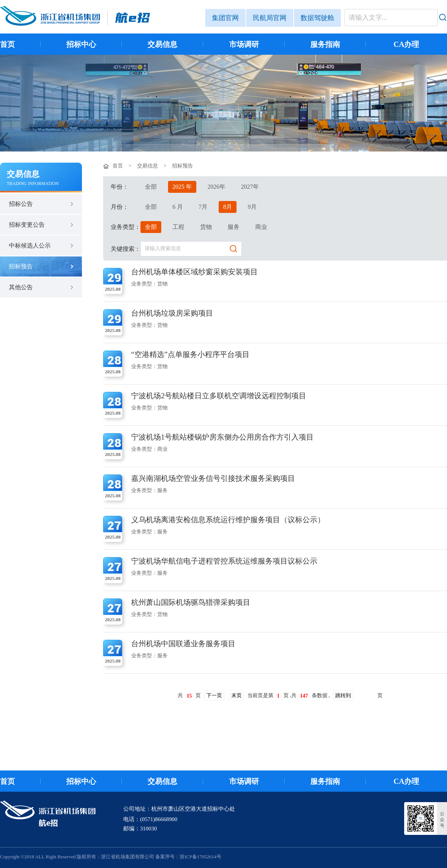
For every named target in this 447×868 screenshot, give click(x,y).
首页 (7, 44)
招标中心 (81, 44)
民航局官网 (270, 18)
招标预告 (21, 266)
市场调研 (244, 44)
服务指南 (325, 44)
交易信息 (162, 44)
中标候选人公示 (30, 245)
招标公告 (21, 204)
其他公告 (21, 287)
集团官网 (225, 18)
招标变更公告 (27, 225)
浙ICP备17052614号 (200, 857)
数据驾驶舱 (317, 18)
